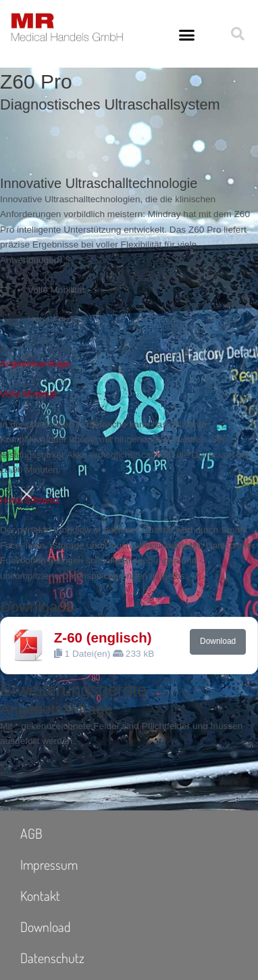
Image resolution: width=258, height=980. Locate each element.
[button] (187, 34)
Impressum (49, 864)
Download (218, 641)
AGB (31, 833)
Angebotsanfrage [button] (35, 364)
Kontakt (40, 895)
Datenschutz (52, 958)
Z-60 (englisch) (103, 637)
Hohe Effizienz (30, 500)
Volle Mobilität (28, 394)
